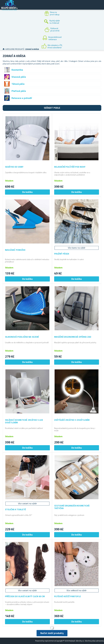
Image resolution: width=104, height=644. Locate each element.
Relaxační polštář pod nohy (70, 167)
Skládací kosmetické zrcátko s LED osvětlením (24, 421)
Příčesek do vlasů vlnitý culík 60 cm (25, 596)
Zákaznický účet (85, 7)
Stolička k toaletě (15, 509)
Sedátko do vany (14, 167)
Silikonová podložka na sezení (22, 337)
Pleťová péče (19, 91)
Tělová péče (18, 84)
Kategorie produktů (15, 49)
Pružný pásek (62, 254)
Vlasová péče (19, 77)
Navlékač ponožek (15, 250)
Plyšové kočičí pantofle (68, 596)
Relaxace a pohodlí (22, 98)
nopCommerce (50, 641)
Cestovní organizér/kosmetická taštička (72, 507)
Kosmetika (17, 70)
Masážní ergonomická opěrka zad (73, 337)
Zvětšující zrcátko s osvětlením (72, 420)
